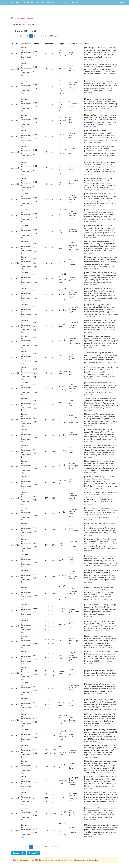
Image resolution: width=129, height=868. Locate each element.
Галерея (40, 3)
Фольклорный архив (10, 3)
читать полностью (109, 74)
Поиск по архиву (28, 3)
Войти (122, 3)
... (42, 36)
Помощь (66, 3)
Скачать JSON (19, 853)
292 (51, 36)
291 (46, 36)
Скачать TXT (33, 853)
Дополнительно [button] (53, 3)
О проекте (76, 3)
